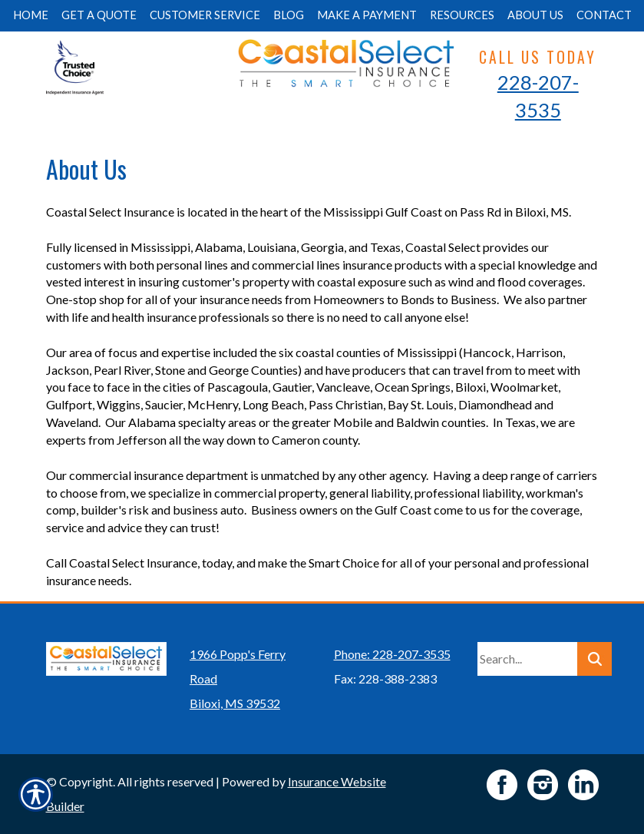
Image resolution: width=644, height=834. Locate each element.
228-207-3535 (538, 96)
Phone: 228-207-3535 (392, 654)
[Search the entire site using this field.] (527, 659)
